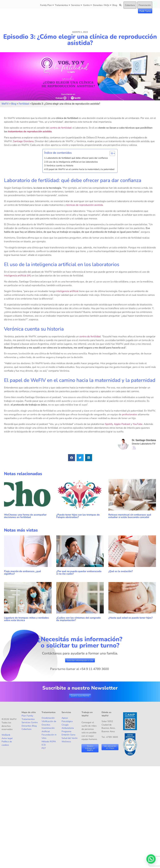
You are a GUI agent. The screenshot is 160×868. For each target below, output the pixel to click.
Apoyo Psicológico (67, 720)
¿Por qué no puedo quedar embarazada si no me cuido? (79, 573)
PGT (44, 748)
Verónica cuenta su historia (60, 166)
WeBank (6, 735)
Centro (87, 5)
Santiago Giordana (23, 141)
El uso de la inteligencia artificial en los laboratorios (72, 162)
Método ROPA (49, 741)
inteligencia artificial (67, 291)
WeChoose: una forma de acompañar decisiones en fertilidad (25, 516)
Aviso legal (7, 738)
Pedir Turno (145, 11)
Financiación (145, 5)
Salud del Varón (70, 738)
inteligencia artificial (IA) (18, 276)
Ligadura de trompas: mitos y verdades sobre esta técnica (26, 619)
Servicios (77, 5)
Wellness (66, 741)
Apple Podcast (122, 424)
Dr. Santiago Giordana (144, 440)
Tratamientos (62, 5)
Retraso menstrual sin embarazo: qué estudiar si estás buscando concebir (130, 516)
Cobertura (130, 5)
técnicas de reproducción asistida (84, 205)
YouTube (138, 424)
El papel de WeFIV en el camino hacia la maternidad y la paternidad (80, 169)
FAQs (108, 5)
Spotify (109, 424)
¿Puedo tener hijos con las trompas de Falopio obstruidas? (78, 516)
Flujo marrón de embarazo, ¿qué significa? (22, 573)
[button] (72, 458)
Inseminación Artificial (48, 730)
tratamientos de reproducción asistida (30, 131)
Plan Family (27, 716)
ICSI (44, 745)
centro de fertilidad (61, 128)
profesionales (130, 414)
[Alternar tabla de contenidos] (111, 153)
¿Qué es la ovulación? (121, 571)
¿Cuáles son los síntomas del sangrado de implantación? (78, 619)
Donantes (98, 5)
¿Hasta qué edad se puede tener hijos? (130, 618)
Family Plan (47, 5)
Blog (115, 5)
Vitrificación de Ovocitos (49, 723)
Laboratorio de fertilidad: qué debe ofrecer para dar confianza (77, 158)
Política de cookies (7, 743)
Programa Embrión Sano (68, 733)
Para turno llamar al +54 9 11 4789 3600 (79, 669)
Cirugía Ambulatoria (68, 726)
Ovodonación (48, 718)
